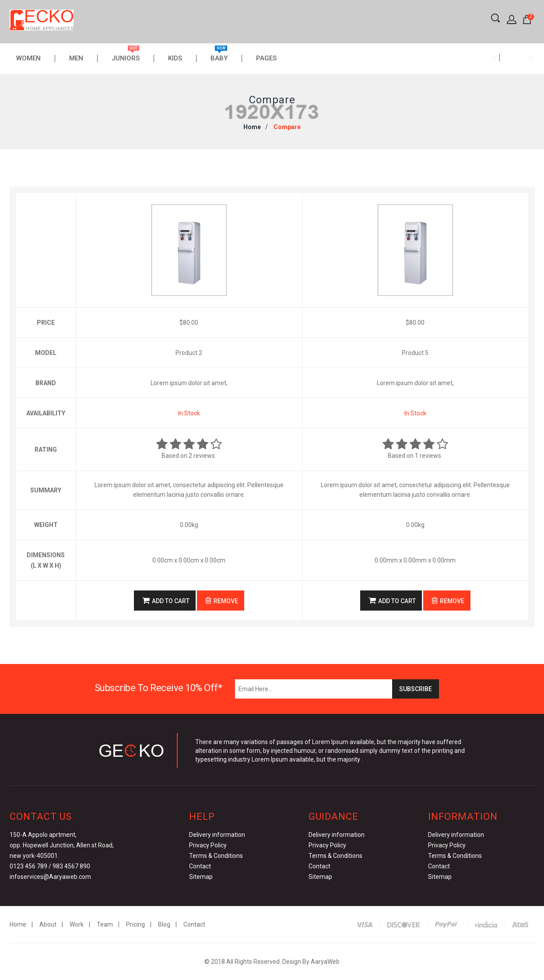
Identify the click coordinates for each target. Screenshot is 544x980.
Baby (219, 58)
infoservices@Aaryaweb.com (50, 877)
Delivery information (217, 835)
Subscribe (416, 689)
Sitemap (201, 877)
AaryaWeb (325, 962)
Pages (266, 58)
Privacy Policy (208, 845)
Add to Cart (166, 601)
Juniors (126, 58)
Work (77, 924)
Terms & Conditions (216, 856)
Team (105, 924)
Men (76, 58)
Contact (200, 866)
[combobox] (482, 58)
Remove (222, 601)
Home (252, 127)
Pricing (135, 924)
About (48, 924)
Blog (164, 924)
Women (28, 58)
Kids (175, 58)
